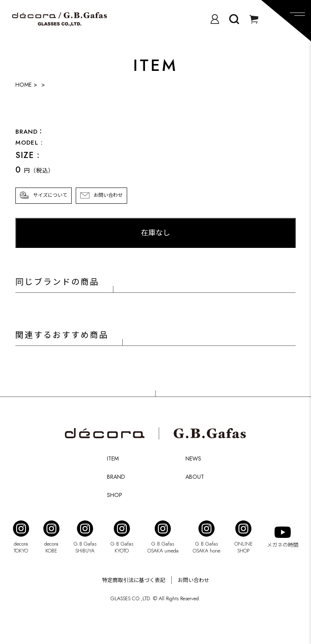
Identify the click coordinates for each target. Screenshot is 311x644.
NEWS (193, 458)
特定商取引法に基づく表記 (134, 580)
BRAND (116, 477)
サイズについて (50, 195)
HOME (23, 85)
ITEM (113, 458)
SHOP (115, 495)
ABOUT (195, 477)
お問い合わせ (108, 195)
